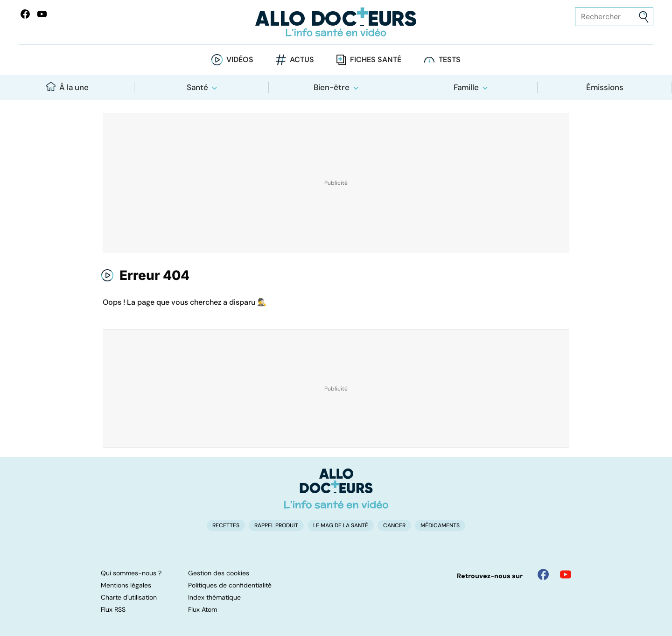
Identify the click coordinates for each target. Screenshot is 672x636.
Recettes (226, 525)
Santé (197, 87)
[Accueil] (336, 489)
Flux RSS (113, 609)
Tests (450, 59)
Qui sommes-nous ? (131, 573)
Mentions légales (126, 585)
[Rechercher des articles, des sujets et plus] (614, 17)
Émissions (605, 87)
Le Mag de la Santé (341, 525)
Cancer (394, 525)
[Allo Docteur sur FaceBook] (25, 14)
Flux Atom (203, 609)
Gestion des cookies (219, 573)
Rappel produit (276, 525)
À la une (67, 87)
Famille (466, 87)
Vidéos (240, 59)
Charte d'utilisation (129, 597)
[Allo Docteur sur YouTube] (566, 574)
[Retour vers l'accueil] (336, 22)
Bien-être (332, 87)
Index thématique (214, 597)
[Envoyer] (644, 17)
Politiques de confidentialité (230, 585)
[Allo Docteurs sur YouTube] (42, 14)
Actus (302, 59)
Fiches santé (376, 59)
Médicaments (440, 525)
